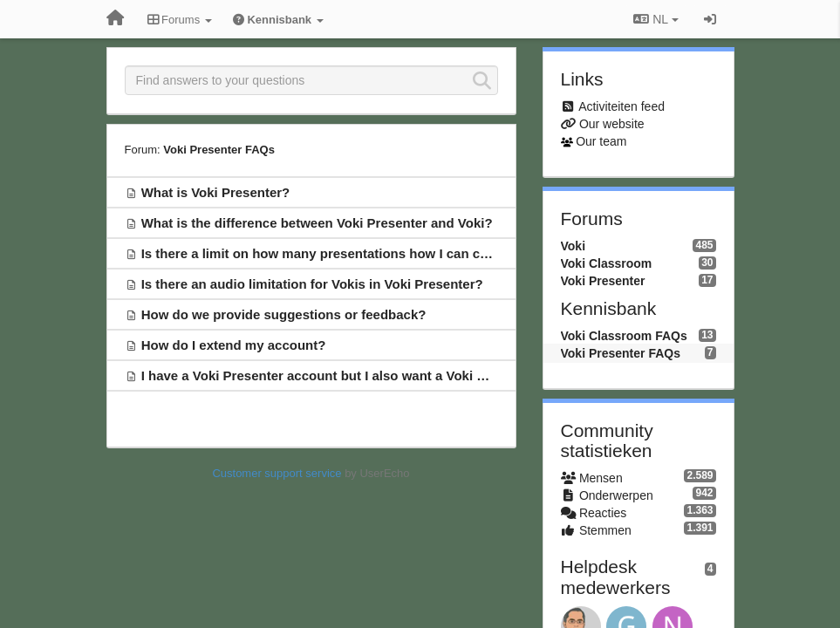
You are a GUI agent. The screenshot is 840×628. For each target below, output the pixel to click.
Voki (574, 246)
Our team (601, 141)
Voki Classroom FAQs (624, 336)
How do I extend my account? (234, 345)
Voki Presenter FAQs (219, 150)
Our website (612, 124)
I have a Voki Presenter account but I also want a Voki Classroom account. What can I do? (420, 375)
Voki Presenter (603, 281)
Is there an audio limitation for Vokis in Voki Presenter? (312, 284)
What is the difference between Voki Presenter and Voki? (317, 223)
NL (656, 19)
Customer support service (277, 473)
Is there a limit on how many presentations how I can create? (330, 253)
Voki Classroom (607, 263)
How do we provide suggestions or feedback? (284, 314)
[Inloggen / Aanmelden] (710, 19)
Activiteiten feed (621, 106)
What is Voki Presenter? (216, 192)
